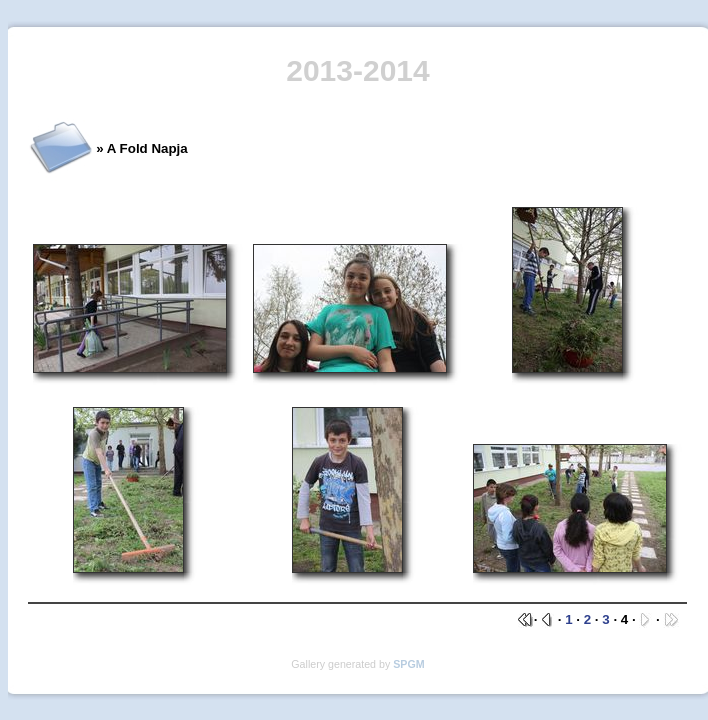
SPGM (408, 664)
